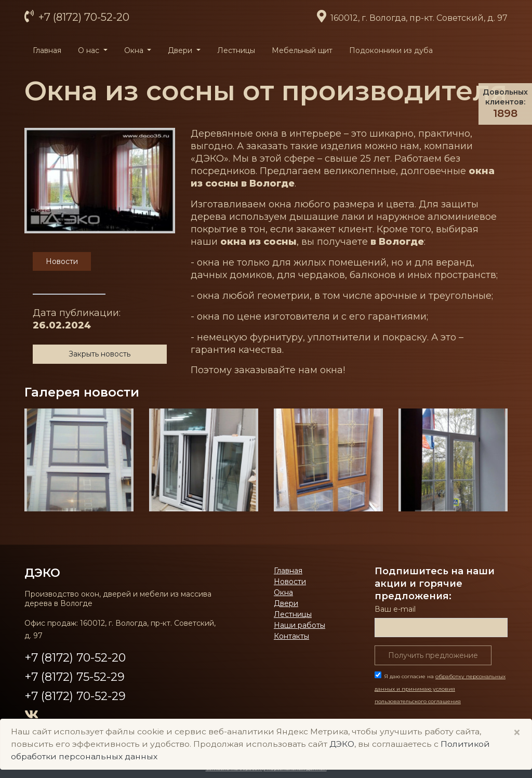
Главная (47, 50)
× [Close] (517, 733)
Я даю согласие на (440, 689)
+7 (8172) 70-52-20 (83, 17)
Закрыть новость (99, 354)
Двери (286, 603)
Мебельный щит (302, 50)
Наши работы (300, 625)
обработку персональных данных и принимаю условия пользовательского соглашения (440, 689)
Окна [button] (135, 50)
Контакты (291, 636)
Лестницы (236, 50)
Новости (290, 582)
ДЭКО (42, 573)
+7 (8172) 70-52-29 (75, 696)
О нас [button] (90, 50)
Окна (283, 592)
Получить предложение (433, 655)
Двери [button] (181, 50)
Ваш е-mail (395, 609)
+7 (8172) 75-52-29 (75, 677)
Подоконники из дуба (391, 50)
